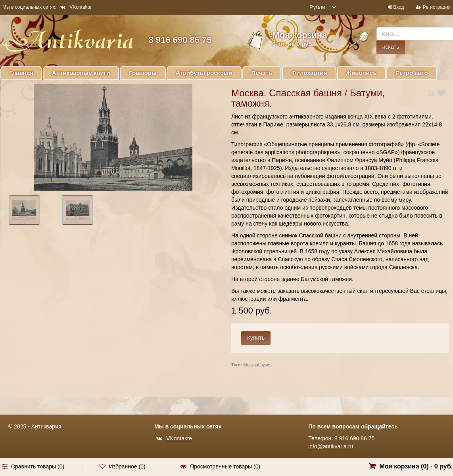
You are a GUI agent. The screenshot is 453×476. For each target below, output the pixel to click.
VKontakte (76, 7)
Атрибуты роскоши (204, 73)
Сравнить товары (34, 466)
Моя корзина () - (416, 466)
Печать (262, 73)
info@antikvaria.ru (331, 446)
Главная (21, 73)
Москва (251, 365)
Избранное (123, 466)
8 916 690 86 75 (180, 40)
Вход (398, 7)
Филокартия (309, 73)
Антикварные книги (81, 73)
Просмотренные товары (221, 466)
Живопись (362, 73)
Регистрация (437, 7)
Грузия (265, 365)
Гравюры (143, 73)
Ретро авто (412, 73)
